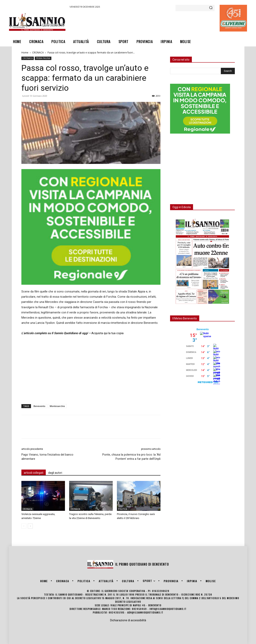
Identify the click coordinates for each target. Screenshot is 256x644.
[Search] (211, 8)
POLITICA (123, 509)
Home (25, 53)
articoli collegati (34, 473)
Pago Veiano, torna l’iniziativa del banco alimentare (47, 457)
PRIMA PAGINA (43, 58)
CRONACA (38, 53)
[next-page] (30, 526)
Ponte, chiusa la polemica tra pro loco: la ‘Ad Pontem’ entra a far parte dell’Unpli (131, 457)
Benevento (39, 406)
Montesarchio (57, 406)
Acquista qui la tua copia (107, 333)
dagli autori (55, 473)
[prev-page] (24, 526)
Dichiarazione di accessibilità (128, 620)
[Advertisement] (142, 22)
